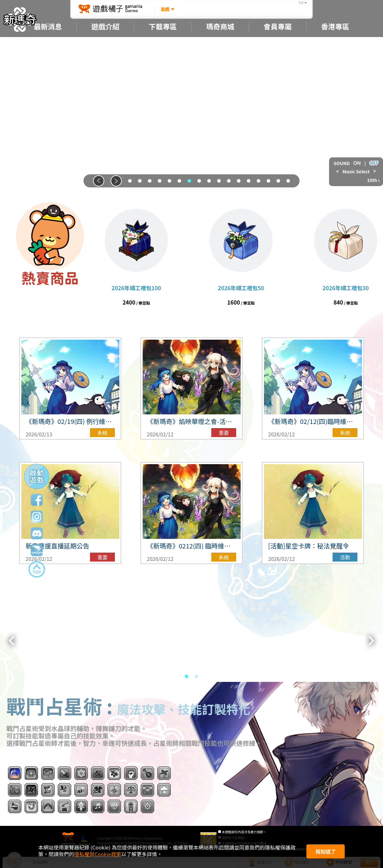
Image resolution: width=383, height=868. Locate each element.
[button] (99, 181)
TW (301, 3)
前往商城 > (50, 302)
